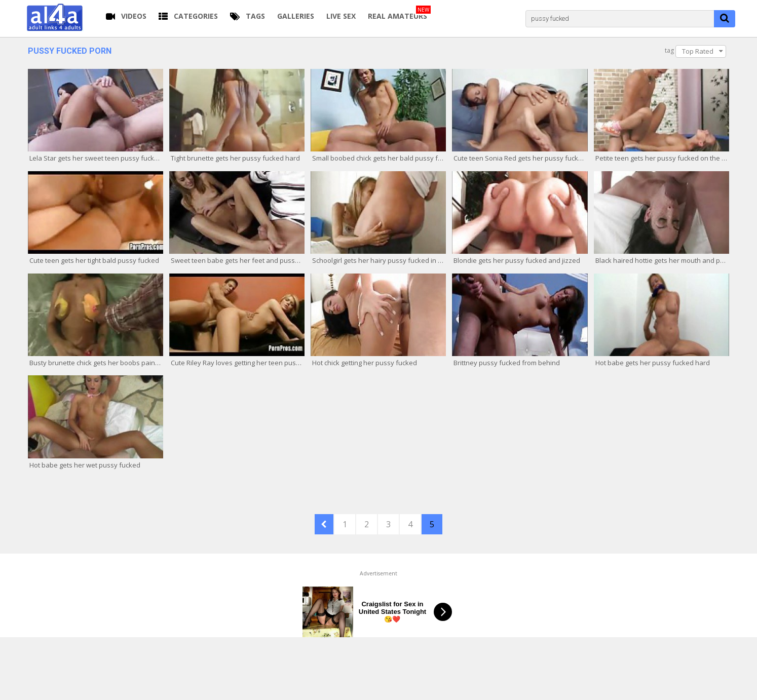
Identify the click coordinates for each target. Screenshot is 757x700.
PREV (324, 524)
